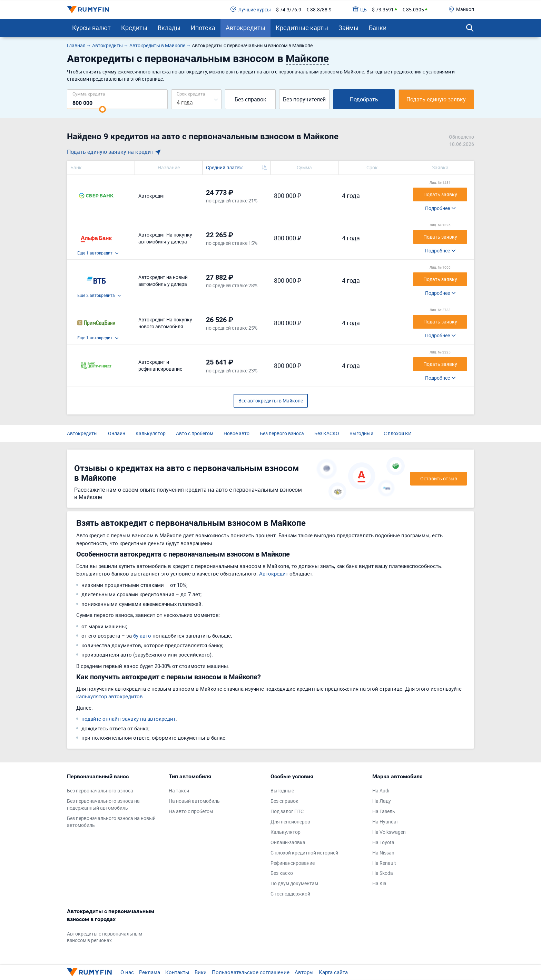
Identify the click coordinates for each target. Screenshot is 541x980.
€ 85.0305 (413, 9)
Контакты (177, 972)
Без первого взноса (282, 433)
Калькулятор (151, 433)
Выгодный (361, 433)
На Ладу (382, 801)
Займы (348, 28)
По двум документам (294, 883)
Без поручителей (304, 99)
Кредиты (134, 28)
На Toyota (383, 842)
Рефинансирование (293, 863)
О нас (127, 972)
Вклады (169, 28)
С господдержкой (290, 894)
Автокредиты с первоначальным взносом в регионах (105, 937)
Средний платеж (224, 167)
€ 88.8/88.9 (319, 9)
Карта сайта (333, 972)
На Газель (384, 811)
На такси (179, 791)
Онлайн (117, 433)
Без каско (282, 873)
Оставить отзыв (439, 478)
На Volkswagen (389, 832)
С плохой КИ (398, 433)
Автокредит (274, 573)
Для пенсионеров (290, 822)
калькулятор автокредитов (110, 696)
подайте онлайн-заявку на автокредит (129, 719)
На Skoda (383, 873)
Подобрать (364, 99)
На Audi (381, 791)
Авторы (304, 972)
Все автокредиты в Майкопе (271, 401)
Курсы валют (91, 28)
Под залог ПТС (287, 811)
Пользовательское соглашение (251, 972)
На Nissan (383, 853)
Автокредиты (245, 28)
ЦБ (360, 9)
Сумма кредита (89, 94)
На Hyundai (385, 822)
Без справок (250, 99)
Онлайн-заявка (288, 842)
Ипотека (203, 28)
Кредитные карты (302, 28)
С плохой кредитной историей (304, 853)
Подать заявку (440, 194)
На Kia (379, 883)
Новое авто (237, 433)
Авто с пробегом (195, 433)
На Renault (384, 863)
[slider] (102, 109)
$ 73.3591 (383, 9)
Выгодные (282, 791)
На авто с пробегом (191, 811)
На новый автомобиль (194, 801)
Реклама (150, 972)
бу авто (142, 636)
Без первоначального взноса (100, 791)
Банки (378, 28)
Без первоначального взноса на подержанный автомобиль (103, 804)
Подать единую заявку (436, 99)
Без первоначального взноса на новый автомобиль (111, 822)
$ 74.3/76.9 (289, 9)
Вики (201, 972)
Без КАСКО (327, 433)
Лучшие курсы (251, 9)
